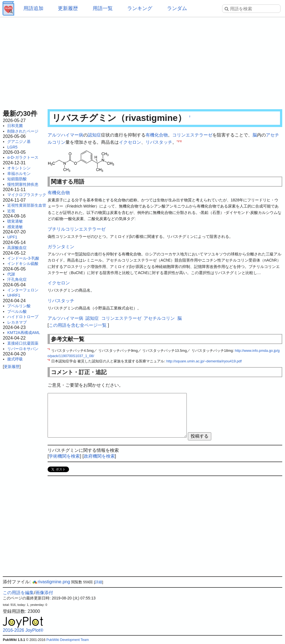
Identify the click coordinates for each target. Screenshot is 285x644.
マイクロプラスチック (27, 195)
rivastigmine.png (51, 582)
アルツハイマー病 (65, 135)
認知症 (94, 135)
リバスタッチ (159, 142)
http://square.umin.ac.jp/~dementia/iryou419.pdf (204, 361)
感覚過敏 (15, 227)
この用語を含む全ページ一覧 (78, 325)
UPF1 (12, 237)
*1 (178, 141)
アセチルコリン (159, 318)
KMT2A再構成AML (24, 333)
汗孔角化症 (17, 279)
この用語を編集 (18, 593)
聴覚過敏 (15, 221)
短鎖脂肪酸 (17, 179)
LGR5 (12, 147)
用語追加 (33, 8)
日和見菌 (15, 126)
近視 (11, 211)
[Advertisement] (142, 61)
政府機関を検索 (99, 456)
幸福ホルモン (19, 174)
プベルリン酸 (19, 306)
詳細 (99, 582)
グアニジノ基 (19, 142)
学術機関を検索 (64, 456)
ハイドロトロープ (23, 317)
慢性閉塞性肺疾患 (23, 184)
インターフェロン (23, 290)
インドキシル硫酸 (23, 264)
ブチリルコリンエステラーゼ (77, 229)
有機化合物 (157, 135)
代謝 (11, 274)
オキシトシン (19, 168)
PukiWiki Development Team (67, 640)
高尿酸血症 (17, 248)
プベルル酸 (17, 311)
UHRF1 (14, 295)
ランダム (177, 8)
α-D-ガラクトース (23, 157)
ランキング (140, 8)
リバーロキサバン (23, 349)
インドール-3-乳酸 (23, 258)
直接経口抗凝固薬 (23, 343)
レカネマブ (17, 322)
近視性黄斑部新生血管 (27, 205)
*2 (180, 141)
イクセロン (130, 142)
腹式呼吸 (15, 359)
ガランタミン (61, 247)
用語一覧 (103, 8)
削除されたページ (23, 131)
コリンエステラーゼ (192, 135)
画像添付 (44, 593)
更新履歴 (68, 8)
